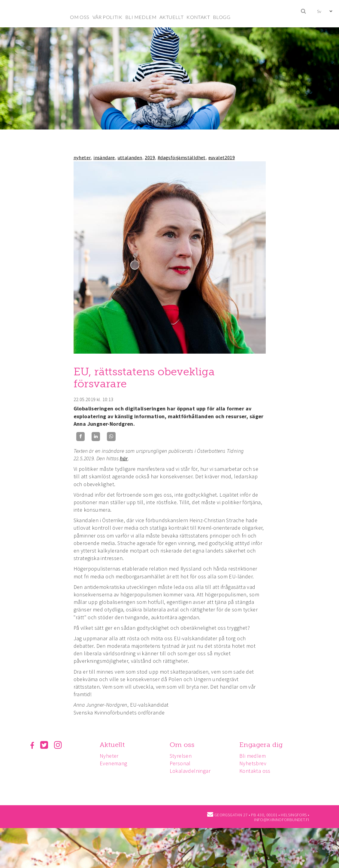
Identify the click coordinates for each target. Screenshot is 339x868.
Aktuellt (113, 745)
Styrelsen (183, 756)
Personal (182, 763)
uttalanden (130, 157)
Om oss (184, 745)
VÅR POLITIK (107, 17)
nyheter (82, 157)
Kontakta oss (258, 771)
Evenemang (114, 763)
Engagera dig (264, 745)
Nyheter (110, 756)
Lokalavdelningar (192, 771)
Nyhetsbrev (256, 763)
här (124, 458)
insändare (104, 157)
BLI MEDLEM (141, 17)
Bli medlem (255, 756)
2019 (150, 157)
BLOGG (222, 17)
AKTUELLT (171, 17)
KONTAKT (198, 17)
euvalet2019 (222, 157)
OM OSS (80, 17)
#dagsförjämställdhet (182, 157)
